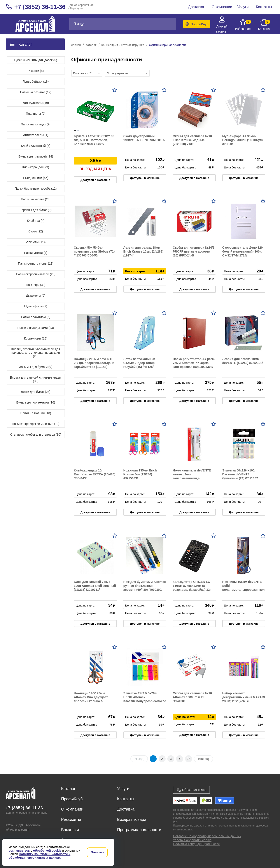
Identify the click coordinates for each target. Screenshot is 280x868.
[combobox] (87, 73)
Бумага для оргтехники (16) (36, 402)
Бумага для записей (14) (36, 156)
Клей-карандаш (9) (36, 167)
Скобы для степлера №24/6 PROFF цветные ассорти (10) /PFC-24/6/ (194, 251)
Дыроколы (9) (36, 296)
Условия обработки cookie (192, 840)
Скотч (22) (36, 231)
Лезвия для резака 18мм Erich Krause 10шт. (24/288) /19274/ (143, 251)
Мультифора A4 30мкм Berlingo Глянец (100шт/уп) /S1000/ (242, 140)
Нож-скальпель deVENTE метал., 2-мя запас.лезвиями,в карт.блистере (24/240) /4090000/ (192, 478)
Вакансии (70, 830)
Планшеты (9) (36, 114)
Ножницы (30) (36, 285)
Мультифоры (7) (36, 306)
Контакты (126, 799)
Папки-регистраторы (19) (36, 263)
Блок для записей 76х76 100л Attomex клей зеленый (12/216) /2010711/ (95, 586)
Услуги (123, 789)
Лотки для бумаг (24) (36, 392)
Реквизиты (71, 819)
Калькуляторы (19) (36, 103)
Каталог (91, 45)
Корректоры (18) (36, 338)
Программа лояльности (139, 830)
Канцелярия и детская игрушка (123, 45)
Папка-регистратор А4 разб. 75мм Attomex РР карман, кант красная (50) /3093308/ (194, 363)
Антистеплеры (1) (36, 135)
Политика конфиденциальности (196, 844)
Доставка (126, 809)
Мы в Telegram (17, 830)
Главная (75, 45)
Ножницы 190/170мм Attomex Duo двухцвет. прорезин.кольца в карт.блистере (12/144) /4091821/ (91, 701)
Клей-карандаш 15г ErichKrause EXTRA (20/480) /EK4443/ (95, 474)
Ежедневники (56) (36, 178)
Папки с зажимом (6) (36, 317)
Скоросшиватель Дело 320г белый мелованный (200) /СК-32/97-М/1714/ (243, 251)
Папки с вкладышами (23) (36, 328)
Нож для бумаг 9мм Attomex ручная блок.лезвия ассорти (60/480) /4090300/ (145, 586)
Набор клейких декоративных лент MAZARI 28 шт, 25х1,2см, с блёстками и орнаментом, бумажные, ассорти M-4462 (244, 701)
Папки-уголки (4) (36, 253)
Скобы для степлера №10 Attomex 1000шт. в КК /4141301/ (192, 697)
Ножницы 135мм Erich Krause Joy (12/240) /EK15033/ (140, 474)
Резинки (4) (36, 71)
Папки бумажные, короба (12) (36, 189)
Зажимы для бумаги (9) (36, 367)
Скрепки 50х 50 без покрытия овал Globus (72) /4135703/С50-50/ (94, 251)
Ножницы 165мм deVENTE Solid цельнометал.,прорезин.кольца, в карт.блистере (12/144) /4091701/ (247, 590)
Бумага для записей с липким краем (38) (36, 379)
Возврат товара (132, 819)
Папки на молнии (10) (36, 413)
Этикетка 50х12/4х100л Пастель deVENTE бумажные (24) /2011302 (240, 474)
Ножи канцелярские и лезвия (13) (36, 424)
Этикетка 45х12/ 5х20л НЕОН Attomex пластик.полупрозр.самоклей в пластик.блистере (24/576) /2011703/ (146, 701)
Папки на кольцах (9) (36, 124)
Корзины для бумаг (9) (36, 210)
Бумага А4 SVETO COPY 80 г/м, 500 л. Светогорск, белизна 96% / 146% (94, 140)
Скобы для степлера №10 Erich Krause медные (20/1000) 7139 (192, 140)
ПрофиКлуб (72, 799)
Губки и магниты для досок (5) (36, 60)
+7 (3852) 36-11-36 (40, 7)
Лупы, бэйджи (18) (36, 81)
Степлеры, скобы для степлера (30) (36, 435)
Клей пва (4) (36, 221)
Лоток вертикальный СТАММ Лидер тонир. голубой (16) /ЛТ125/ (139, 363)
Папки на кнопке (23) (36, 199)
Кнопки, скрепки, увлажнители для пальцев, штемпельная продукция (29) (36, 353)
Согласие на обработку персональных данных (207, 836)
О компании (72, 809)
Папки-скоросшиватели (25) (36, 274)
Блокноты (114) (36, 242)
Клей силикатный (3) (36, 146)
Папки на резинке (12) (36, 92)
